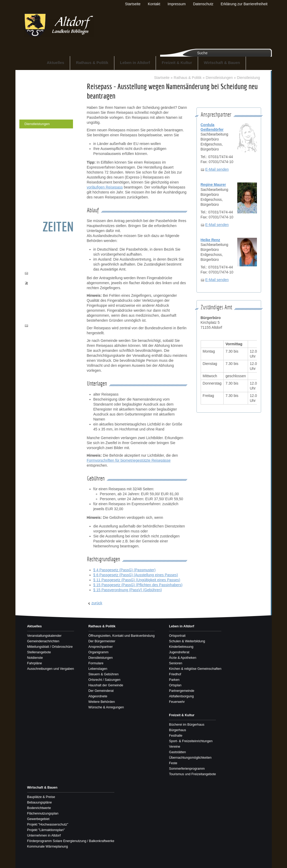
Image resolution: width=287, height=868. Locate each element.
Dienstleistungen (37, 124)
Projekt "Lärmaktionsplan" (46, 830)
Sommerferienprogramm (187, 769)
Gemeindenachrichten (43, 641)
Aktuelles (56, 63)
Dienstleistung (249, 78)
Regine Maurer (213, 185)
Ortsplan (175, 685)
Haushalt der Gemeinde (43, 168)
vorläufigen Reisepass (105, 187)
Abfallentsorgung (181, 696)
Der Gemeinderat (38, 177)
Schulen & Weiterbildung (187, 641)
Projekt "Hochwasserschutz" (48, 824)
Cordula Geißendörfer (212, 127)
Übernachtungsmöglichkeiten (190, 758)
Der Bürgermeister (38, 97)
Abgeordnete (34, 186)
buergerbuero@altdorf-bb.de (47, 276)
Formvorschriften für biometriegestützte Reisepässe (129, 460)
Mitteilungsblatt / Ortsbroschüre (50, 647)
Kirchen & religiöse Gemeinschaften (195, 669)
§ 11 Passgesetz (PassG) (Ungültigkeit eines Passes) (137, 580)
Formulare (32, 133)
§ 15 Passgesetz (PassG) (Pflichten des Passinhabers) (138, 585)
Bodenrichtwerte (39, 808)
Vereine (175, 747)
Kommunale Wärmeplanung (48, 847)
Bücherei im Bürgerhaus (187, 725)
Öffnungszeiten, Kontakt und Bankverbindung (46, 86)
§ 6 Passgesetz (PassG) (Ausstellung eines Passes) (136, 575)
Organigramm (35, 115)
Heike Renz (210, 240)
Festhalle (176, 736)
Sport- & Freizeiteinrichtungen (191, 741)
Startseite (162, 78)
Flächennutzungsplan (43, 813)
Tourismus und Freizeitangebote (192, 774)
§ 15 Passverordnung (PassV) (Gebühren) (128, 590)
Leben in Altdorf (135, 63)
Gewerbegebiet (38, 819)
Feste (173, 763)
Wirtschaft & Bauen (222, 63)
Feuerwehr (177, 702)
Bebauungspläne (40, 802)
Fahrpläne (35, 663)
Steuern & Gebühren (40, 151)
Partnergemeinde (182, 691)
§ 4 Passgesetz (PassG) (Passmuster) (125, 570)
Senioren (176, 663)
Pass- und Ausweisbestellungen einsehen (45, 288)
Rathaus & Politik (92, 63)
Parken (174, 680)
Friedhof (175, 674)
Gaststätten (177, 752)
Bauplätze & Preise (41, 797)
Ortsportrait (177, 636)
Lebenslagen (34, 142)
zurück (97, 603)
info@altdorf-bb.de (43, 325)
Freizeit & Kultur (177, 63)
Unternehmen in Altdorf (44, 835)
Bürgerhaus (178, 730)
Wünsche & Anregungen (43, 204)
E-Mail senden (217, 169)
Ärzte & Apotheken (183, 658)
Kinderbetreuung (181, 647)
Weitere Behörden (38, 195)
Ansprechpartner (37, 106)
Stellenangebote (39, 652)
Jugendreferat (179, 652)
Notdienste (35, 658)
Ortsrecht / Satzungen (41, 160)
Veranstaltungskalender (44, 636)
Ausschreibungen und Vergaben (51, 669)
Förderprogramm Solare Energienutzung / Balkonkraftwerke (71, 841)
